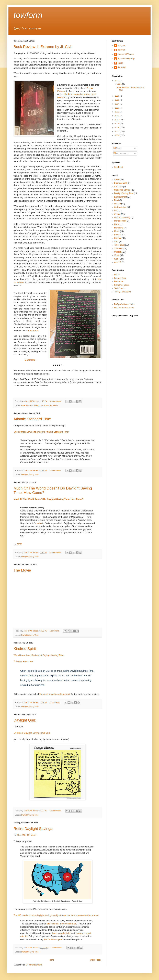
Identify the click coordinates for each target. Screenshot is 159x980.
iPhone (117, 214)
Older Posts (95, 960)
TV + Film (54, 405)
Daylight (47, 655)
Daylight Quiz (25, 720)
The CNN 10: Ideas (26, 835)
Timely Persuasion (122, 292)
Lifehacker (119, 281)
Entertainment (27, 405)
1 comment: (55, 631)
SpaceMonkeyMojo (126, 59)
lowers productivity (61, 933)
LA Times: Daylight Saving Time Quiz (32, 733)
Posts (117, 148)
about (39, 655)
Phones (118, 235)
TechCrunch (120, 288)
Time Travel (44, 405)
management (120, 221)
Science (118, 238)
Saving (55, 655)
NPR (19, 544)
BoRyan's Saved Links (124, 304)
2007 (117, 132)
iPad (116, 211)
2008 (117, 128)
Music (36, 405)
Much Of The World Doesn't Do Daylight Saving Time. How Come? (49, 499)
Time (61, 655)
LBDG (117, 275)
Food (116, 200)
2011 (117, 116)
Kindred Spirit (25, 649)
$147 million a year (53, 939)
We (15, 655)
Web (116, 259)
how (28, 655)
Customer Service (122, 190)
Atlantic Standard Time (32, 419)
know (23, 655)
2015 (117, 100)
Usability (118, 252)
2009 (117, 124)
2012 (117, 112)
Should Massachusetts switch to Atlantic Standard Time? (42, 432)
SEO (116, 242)
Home (51, 960)
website (40, 523)
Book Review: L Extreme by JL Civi (42, 47)
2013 (117, 108)
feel (34, 655)
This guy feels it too (23, 661)
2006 (117, 135)
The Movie (22, 570)
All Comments (121, 153)
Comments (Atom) (34, 965)
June (120, 84)
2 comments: (55, 702)
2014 (117, 104)
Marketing (119, 228)
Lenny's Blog (120, 278)
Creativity (118, 187)
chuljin (120, 63)
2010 (117, 120)
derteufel (122, 67)
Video (117, 255)
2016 (117, 96)
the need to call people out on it (55, 694)
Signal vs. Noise (121, 285)
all (19, 655)
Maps (117, 224)
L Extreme (33, 331)
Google (117, 204)
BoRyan (121, 45)
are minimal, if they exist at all (62, 924)
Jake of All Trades (126, 54)
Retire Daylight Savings (33, 829)
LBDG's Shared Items (124, 308)
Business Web (121, 183)
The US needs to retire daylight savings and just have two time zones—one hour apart (56, 915)
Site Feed (118, 167)
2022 (117, 81)
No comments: (56, 401)
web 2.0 (118, 262)
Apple (117, 180)
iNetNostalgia (120, 207)
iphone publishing (122, 217)
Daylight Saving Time (30, 474)
